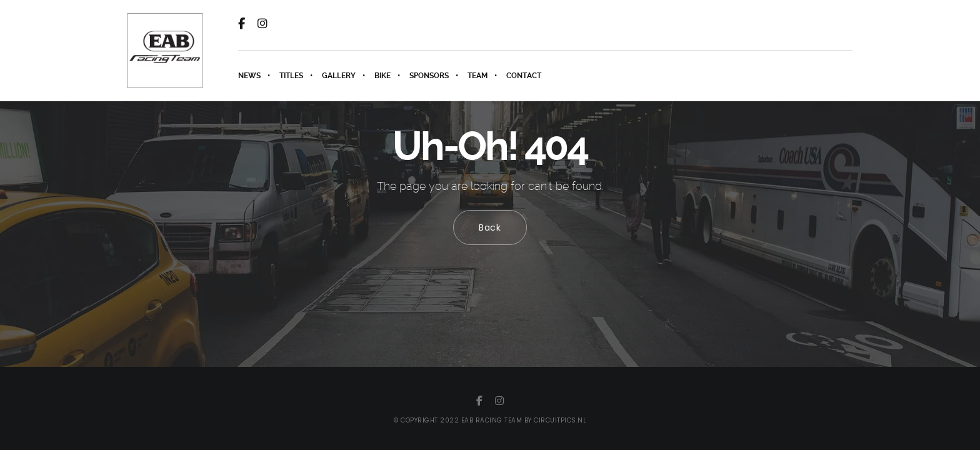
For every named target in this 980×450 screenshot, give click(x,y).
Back (490, 227)
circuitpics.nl (560, 420)
